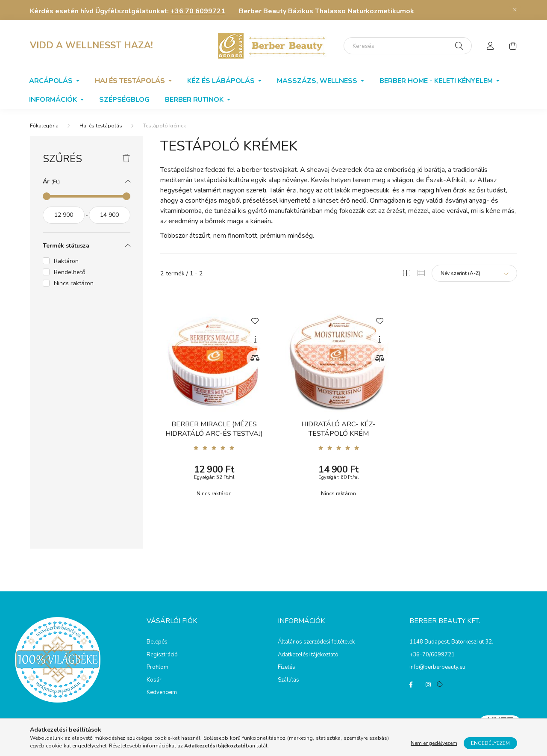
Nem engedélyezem (434, 743)
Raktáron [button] (66, 261)
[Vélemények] (214, 447)
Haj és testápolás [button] (131, 81)
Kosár (154, 680)
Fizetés (287, 667)
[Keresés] (408, 46)
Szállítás (288, 680)
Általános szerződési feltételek (316, 642)
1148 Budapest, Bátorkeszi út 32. (451, 642)
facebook (411, 685)
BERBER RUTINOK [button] (195, 100)
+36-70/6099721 (432, 655)
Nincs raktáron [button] (74, 283)
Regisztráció (162, 655)
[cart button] (513, 46)
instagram (428, 685)
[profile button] (491, 46)
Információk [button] (54, 100)
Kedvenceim (162, 693)
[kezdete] (64, 215)
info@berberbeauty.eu (437, 667)
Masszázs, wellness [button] (318, 81)
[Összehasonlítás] (255, 359)
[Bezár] (515, 10)
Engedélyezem (490, 743)
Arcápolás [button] (52, 81)
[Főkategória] (44, 126)
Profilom (157, 667)
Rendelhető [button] (70, 272)
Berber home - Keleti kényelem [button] (437, 81)
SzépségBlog (124, 100)
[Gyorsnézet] (255, 340)
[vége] (110, 215)
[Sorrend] (474, 273)
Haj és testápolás (101, 126)
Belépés (157, 642)
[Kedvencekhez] (255, 320)
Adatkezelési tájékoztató (308, 655)
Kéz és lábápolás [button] (222, 81)
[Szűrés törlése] (126, 159)
